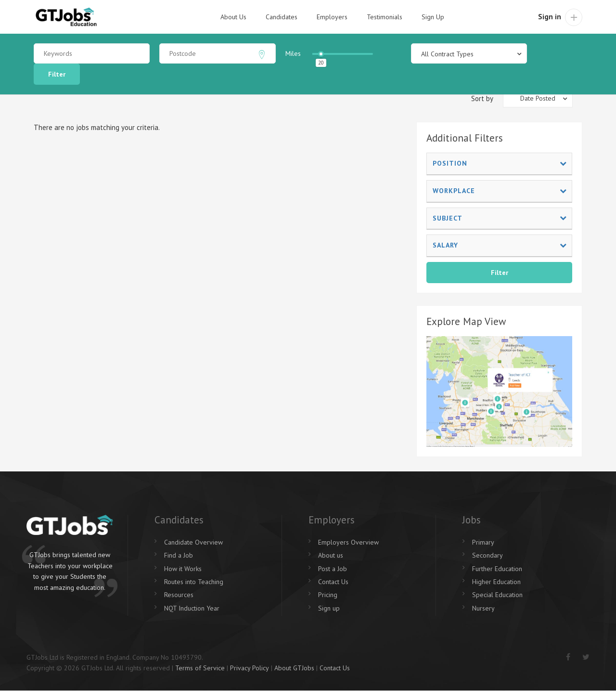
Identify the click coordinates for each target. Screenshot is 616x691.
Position (500, 163)
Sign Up (433, 17)
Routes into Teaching (194, 582)
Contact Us (333, 582)
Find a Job (179, 555)
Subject (500, 218)
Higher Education (496, 582)
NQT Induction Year (192, 608)
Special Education (497, 595)
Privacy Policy (250, 668)
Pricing (328, 595)
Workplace (500, 191)
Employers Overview (348, 542)
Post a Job (333, 569)
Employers (332, 17)
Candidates (282, 17)
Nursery (483, 608)
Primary (483, 542)
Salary (500, 245)
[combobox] (469, 53)
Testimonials (385, 17)
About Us (233, 17)
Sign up (329, 608)
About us (331, 555)
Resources (179, 595)
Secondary (488, 555)
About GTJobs (294, 668)
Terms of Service (200, 668)
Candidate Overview (193, 542)
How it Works (183, 569)
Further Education (497, 569)
